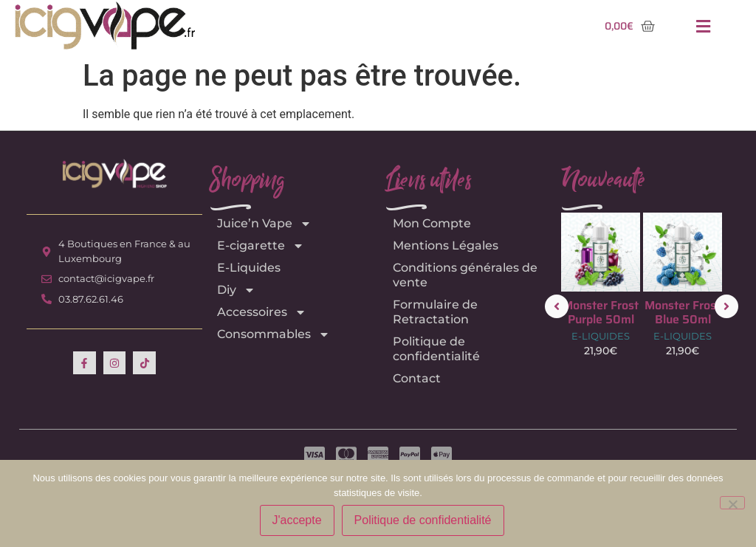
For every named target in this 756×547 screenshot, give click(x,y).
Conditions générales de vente (465, 275)
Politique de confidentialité (436, 349)
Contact (417, 378)
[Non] (732, 503)
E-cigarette (261, 246)
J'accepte (297, 520)
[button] (703, 26)
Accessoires (262, 312)
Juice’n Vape (264, 224)
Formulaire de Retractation (435, 312)
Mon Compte (432, 223)
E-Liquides (249, 268)
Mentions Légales (446, 245)
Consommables (274, 334)
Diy (236, 290)
